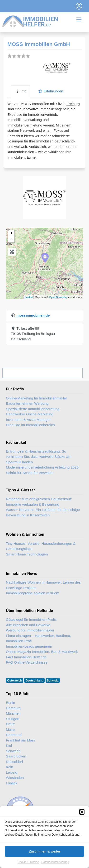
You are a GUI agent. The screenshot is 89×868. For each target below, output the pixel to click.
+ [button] (12, 233)
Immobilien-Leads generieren (29, 646)
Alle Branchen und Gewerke (28, 625)
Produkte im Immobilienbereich (30, 425)
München (13, 713)
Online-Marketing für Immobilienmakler (37, 398)
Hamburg (13, 708)
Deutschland (34, 681)
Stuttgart (13, 719)
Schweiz (53, 681)
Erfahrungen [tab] (51, 91)
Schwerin (13, 751)
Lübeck (12, 783)
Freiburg (73, 104)
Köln (9, 767)
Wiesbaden (15, 778)
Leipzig (12, 772)
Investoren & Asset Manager (28, 420)
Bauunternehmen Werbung (27, 403)
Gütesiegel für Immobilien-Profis (31, 619)
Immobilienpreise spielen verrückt (32, 593)
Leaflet (29, 297)
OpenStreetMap (58, 297)
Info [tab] (21, 91)
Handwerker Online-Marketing (30, 414)
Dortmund (14, 735)
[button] (82, 818)
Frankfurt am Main (20, 740)
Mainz (11, 729)
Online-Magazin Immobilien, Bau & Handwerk (42, 652)
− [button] (12, 239)
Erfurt (10, 724)
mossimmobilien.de (33, 315)
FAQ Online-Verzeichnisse (27, 662)
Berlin (10, 703)
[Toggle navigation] (79, 6)
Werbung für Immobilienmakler (30, 630)
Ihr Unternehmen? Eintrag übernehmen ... (42, 373)
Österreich (15, 681)
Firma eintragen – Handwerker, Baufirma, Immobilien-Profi (38, 638)
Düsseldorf (14, 762)
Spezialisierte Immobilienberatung (33, 409)
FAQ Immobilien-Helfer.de (26, 657)
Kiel (9, 745)
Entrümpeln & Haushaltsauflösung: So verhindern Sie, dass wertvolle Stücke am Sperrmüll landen (39, 457)
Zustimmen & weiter (44, 857)
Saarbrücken (16, 756)
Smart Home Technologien (27, 554)
